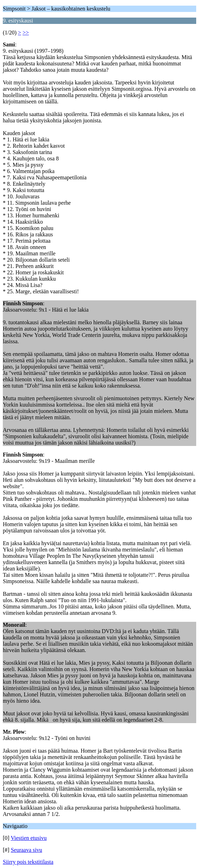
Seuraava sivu (26, 850)
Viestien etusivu (29, 838)
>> (26, 33)
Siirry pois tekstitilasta (28, 862)
